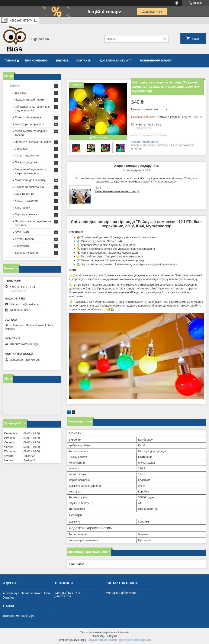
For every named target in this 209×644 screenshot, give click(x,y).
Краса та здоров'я (26, 201)
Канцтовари (22, 208)
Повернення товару (156, 61)
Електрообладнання (28, 117)
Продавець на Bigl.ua (104, 636)
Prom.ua (124, 632)
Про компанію (36, 61)
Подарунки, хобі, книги (29, 100)
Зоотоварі (21, 149)
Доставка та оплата (116, 61)
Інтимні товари (24, 239)
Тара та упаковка (26, 214)
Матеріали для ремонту (30, 180)
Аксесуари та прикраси (30, 124)
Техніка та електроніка (29, 187)
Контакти (84, 61)
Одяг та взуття (24, 194)
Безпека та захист (27, 253)
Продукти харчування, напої (33, 142)
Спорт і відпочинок (27, 156)
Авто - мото (22, 232)
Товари (10, 61)
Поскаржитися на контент (102, 640)
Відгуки (62, 61)
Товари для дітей (26, 162)
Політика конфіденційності (135, 640)
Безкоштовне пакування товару (117, 191)
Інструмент (22, 246)
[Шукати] (165, 39)
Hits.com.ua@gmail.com (24, 304)
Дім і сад (20, 93)
